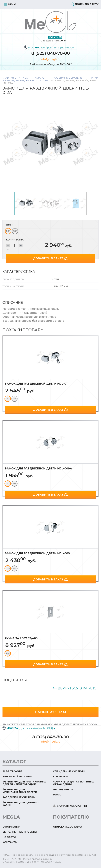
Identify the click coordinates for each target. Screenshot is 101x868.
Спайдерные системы (69, 771)
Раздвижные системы (68, 78)
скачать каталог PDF (72, 806)
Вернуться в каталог (78, 688)
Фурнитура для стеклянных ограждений (73, 783)
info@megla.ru (51, 59)
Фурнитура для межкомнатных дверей (20, 791)
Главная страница (15, 78)
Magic (57, 795)
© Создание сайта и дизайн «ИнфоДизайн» (29, 862)
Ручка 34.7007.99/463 (21, 638)
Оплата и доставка (67, 827)
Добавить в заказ (48, 258)
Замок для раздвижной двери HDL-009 (37, 553)
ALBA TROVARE (12, 771)
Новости (9, 837)
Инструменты (63, 789)
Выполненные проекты (20, 832)
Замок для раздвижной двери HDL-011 (37, 384)
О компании (11, 827)
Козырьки (60, 776)
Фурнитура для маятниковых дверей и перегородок (24, 783)
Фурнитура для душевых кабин (21, 804)
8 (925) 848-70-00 (51, 53)
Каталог (40, 78)
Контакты (10, 842)
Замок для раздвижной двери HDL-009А (38, 469)
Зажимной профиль (17, 776)
